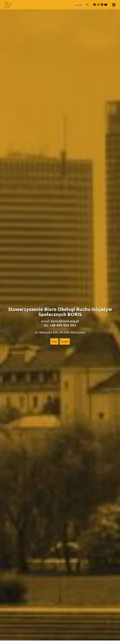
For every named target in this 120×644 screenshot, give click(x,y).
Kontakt (65, 341)
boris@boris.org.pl (65, 321)
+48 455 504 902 (63, 325)
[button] (87, 5)
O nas (54, 341)
